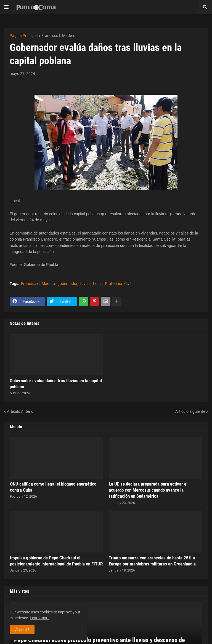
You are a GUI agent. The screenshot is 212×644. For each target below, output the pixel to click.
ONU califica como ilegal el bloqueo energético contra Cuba (53, 487)
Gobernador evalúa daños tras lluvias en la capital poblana (56, 384)
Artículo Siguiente (190, 411)
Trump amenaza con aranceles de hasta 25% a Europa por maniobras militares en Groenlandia (152, 561)
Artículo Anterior (21, 411)
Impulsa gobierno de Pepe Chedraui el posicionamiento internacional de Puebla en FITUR (56, 561)
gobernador (67, 284)
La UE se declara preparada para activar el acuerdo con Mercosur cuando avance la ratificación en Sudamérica (148, 490)
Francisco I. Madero (58, 36)
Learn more (40, 618)
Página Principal (24, 36)
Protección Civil (118, 284)
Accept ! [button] (22, 630)
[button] (6, 7)
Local (98, 284)
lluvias (85, 284)
